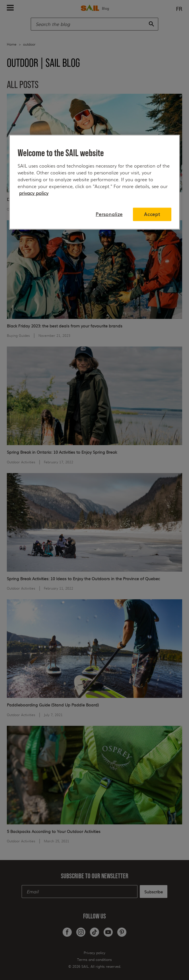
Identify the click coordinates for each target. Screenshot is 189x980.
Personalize (109, 214)
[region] (94, 182)
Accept (152, 214)
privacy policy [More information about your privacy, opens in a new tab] (34, 193)
